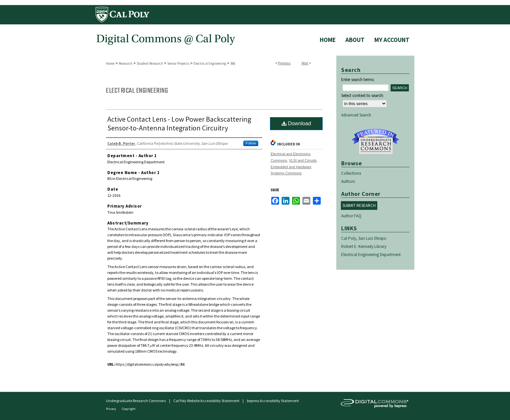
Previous (284, 63)
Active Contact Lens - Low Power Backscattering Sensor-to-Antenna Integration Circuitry (179, 123)
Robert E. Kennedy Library (364, 246)
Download (296, 123)
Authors (348, 181)
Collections (351, 173)
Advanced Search (356, 115)
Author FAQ (351, 216)
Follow (251, 143)
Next (305, 63)
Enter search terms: (358, 80)
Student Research (150, 63)
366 (233, 63)
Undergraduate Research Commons (375, 142)
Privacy (111, 409)
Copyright (129, 409)
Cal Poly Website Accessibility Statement (206, 401)
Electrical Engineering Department (371, 255)
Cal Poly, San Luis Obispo (364, 238)
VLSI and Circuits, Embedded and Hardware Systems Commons (294, 167)
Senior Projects (178, 63)
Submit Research (359, 205)
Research (126, 63)
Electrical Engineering (210, 63)
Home (110, 63)
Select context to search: (362, 95)
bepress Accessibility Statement (273, 401)
